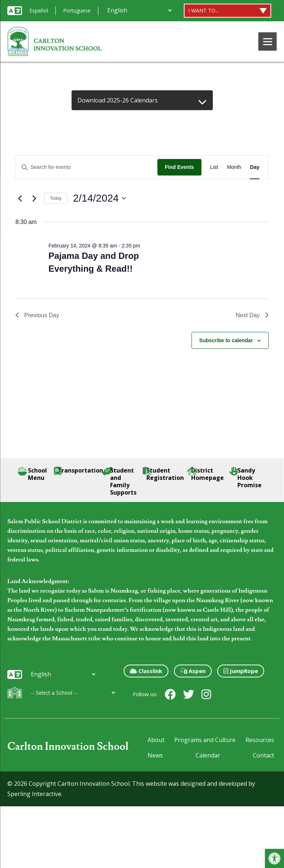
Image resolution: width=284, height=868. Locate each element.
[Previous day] (20, 198)
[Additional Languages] (139, 10)
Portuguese (77, 10)
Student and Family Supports (119, 481)
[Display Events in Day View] (255, 167)
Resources (260, 740)
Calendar (208, 755)
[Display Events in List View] (214, 167)
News (155, 755)
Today (56, 198)
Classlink (146, 671)
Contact (263, 755)
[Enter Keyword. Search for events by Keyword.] (87, 167)
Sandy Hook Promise (245, 478)
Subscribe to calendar (226, 340)
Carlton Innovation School (68, 747)
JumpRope (241, 671)
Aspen (193, 671)
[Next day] (34, 198)
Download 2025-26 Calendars (118, 100)
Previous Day (37, 315)
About (156, 740)
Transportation (79, 471)
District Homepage (205, 474)
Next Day (252, 315)
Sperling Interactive (34, 794)
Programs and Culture (205, 740)
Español (39, 10)
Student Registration (164, 474)
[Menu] (267, 41)
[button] (274, 858)
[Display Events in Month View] (234, 167)
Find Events (179, 167)
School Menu (32, 474)
